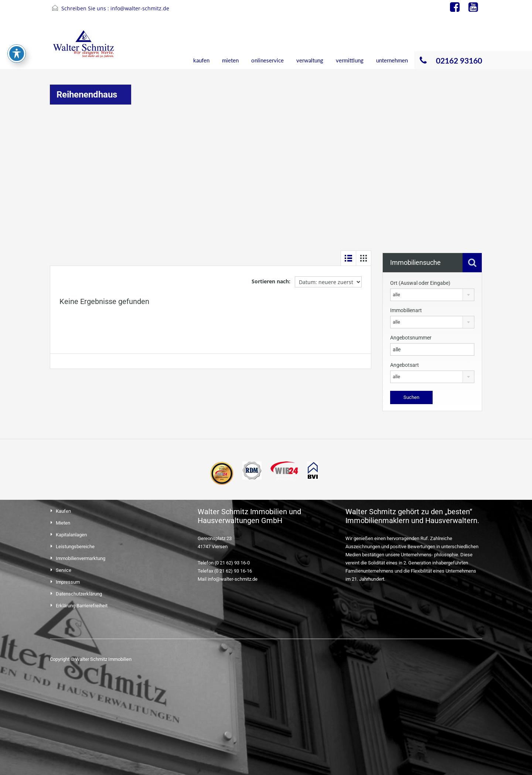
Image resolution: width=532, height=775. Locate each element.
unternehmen (392, 60)
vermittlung (350, 60)
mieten (230, 60)
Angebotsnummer (411, 338)
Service (64, 570)
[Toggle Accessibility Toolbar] (17, 17)
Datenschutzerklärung (79, 594)
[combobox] (432, 295)
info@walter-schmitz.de (140, 8)
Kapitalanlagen (71, 535)
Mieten (63, 523)
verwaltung (310, 60)
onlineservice (267, 60)
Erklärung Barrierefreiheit (82, 606)
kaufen (201, 60)
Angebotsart (405, 365)
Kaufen (63, 511)
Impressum (68, 582)
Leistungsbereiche (75, 547)
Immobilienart (406, 310)
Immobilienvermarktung (81, 558)
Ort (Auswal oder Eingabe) (420, 283)
